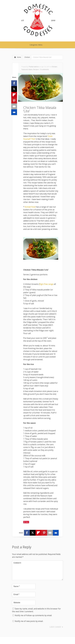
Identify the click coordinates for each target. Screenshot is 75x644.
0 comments (45, 69)
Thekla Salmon (34, 67)
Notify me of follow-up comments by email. (33, 619)
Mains (30, 69)
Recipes (36, 69)
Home (19, 57)
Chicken (27, 57)
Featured (25, 69)
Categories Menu (37, 45)
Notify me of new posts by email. (29, 625)
